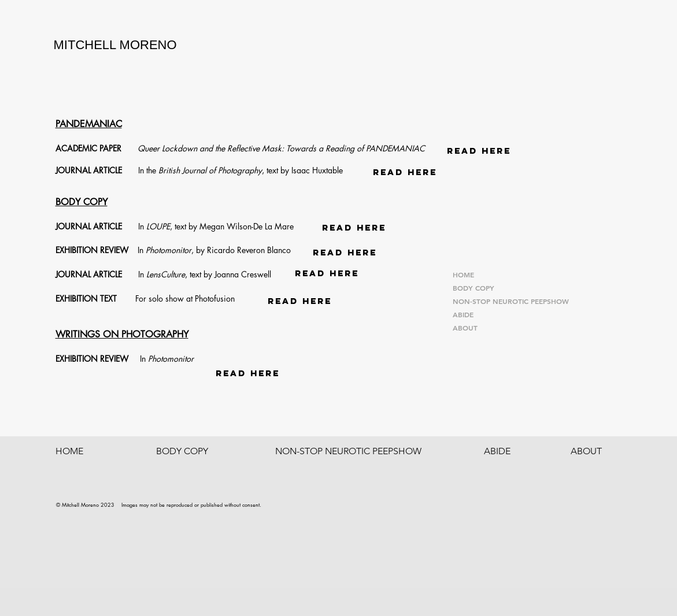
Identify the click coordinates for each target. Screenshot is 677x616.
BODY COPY (473, 288)
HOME (463, 274)
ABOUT (465, 328)
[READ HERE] (479, 151)
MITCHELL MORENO (115, 45)
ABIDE (463, 314)
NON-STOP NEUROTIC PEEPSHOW (511, 301)
